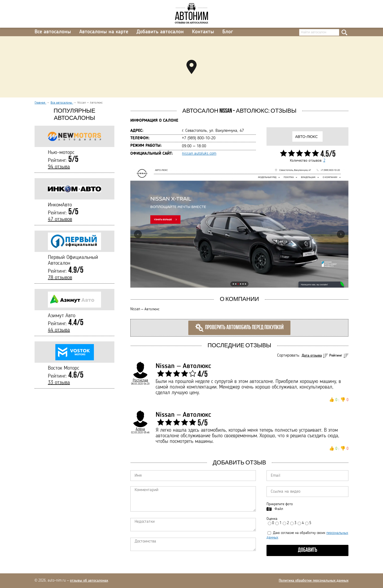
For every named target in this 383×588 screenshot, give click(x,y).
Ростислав (140, 380)
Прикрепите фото (280, 504)
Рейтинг (336, 356)
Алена (140, 429)
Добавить (308, 550)
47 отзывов (60, 219)
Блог (228, 32)
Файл (279, 509)
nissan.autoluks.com (199, 154)
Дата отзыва (312, 356)
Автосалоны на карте (104, 32)
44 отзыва (59, 330)
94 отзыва (59, 167)
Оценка (272, 519)
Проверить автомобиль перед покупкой (239, 328)
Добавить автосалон (160, 32)
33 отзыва (59, 383)
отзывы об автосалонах (89, 581)
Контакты (203, 32)
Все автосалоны (53, 32)
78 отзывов (60, 278)
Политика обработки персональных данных (314, 581)
